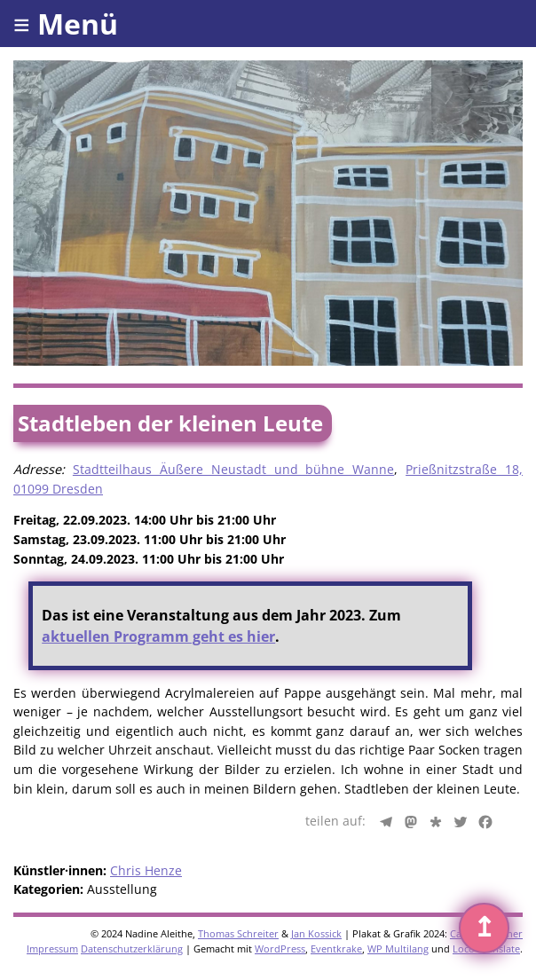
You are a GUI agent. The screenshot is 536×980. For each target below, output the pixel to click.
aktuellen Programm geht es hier (158, 636)
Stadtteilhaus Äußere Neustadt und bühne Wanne (233, 469)
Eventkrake (336, 948)
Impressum (52, 948)
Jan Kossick (316, 933)
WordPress (280, 948)
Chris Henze (146, 870)
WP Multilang (398, 948)
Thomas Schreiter (238, 933)
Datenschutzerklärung (132, 948)
